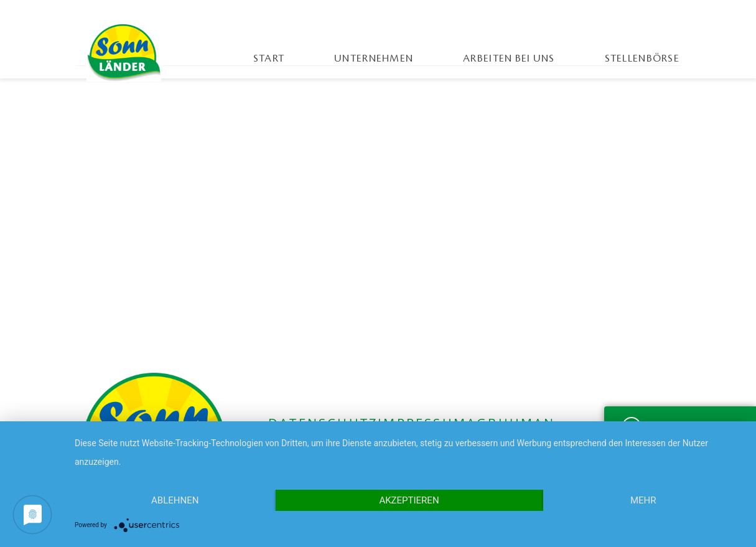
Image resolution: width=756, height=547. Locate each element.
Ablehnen (175, 500)
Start (269, 58)
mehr (643, 500)
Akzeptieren (409, 500)
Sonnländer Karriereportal (124, 53)
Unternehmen (374, 58)
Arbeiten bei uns (509, 58)
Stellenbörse (642, 58)
